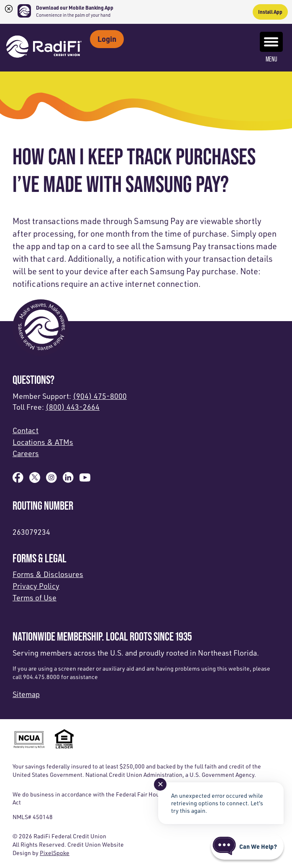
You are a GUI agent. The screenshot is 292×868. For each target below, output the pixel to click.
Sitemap (26, 694)
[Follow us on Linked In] (68, 480)
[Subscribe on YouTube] (85, 480)
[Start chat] (247, 846)
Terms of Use (35, 597)
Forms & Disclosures (48, 574)
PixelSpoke (55, 853)
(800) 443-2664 (73, 407)
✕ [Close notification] (160, 784)
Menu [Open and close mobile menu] (271, 47)
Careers (26, 453)
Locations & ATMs (43, 442)
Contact (26, 430)
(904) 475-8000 (100, 396)
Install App (270, 12)
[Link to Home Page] (44, 48)
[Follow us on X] (35, 480)
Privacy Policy (36, 586)
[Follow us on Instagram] (51, 480)
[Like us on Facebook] (18, 480)
